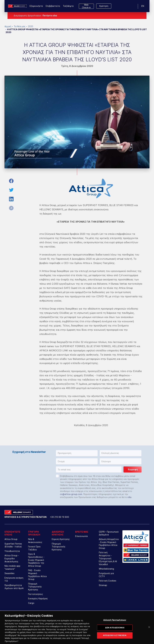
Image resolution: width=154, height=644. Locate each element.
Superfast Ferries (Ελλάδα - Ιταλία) (13, 545)
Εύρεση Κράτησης (61, 539)
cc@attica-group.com (71, 494)
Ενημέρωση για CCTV (106, 575)
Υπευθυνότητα (12, 551)
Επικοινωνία (81, 536)
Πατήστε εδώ (50, 15)
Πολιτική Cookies (108, 581)
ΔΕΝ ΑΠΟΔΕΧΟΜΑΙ (115, 632)
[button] (77, 453)
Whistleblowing (106, 569)
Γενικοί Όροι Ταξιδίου (34, 548)
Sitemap (103, 585)
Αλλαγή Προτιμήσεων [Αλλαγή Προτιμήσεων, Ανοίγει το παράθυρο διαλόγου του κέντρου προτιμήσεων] (115, 624)
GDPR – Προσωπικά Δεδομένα (109, 533)
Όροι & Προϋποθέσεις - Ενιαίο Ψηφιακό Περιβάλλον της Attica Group (36, 560)
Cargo (31, 603)
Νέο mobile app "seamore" (12, 567)
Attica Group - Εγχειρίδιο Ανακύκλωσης (12, 558)
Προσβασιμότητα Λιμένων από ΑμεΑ (14, 587)
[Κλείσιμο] (149, 631)
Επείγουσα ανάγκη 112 (14, 579)
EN (143, 6)
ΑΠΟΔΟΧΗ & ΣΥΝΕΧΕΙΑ (115, 640)
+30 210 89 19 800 (59, 517)
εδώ (129, 497)
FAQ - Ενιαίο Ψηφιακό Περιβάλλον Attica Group (37, 575)
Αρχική (8, 26)
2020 (31, 26)
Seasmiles (9, 573)
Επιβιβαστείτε (53, 6)
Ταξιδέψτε (68, 6)
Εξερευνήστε (36, 6)
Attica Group (11, 539)
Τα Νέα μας (20, 26)
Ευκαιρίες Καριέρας (38, 598)
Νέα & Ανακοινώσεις (35, 541)
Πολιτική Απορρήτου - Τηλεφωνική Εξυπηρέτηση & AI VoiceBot (108, 558)
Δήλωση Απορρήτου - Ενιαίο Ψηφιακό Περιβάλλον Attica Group (109, 544)
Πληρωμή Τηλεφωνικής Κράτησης (35, 587)
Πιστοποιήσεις (36, 594)
